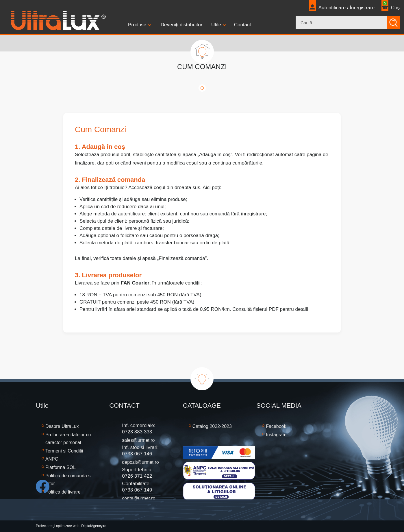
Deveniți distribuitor (182, 25)
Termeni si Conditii (64, 451)
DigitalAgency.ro (94, 526)
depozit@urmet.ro (140, 462)
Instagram (276, 435)
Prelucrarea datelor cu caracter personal (68, 439)
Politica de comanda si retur (68, 480)
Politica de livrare (63, 492)
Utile (216, 25)
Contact (243, 25)
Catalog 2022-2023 (212, 426)
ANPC (52, 459)
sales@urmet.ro (138, 440)
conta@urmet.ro (139, 498)
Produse (137, 25)
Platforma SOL (61, 467)
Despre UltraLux (62, 426)
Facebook (276, 426)
